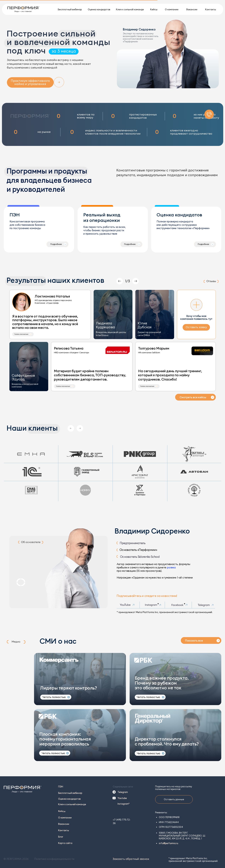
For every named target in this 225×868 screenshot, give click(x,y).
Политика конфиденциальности (54, 859)
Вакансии (64, 824)
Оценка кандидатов (69, 799)
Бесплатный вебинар (70, 793)
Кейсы (62, 811)
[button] (23, 334)
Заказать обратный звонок (131, 859)
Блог (61, 837)
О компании (65, 818)
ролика (171, 567)
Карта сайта (65, 843)
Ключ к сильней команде (72, 804)
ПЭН (61, 787)
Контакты (64, 830)
